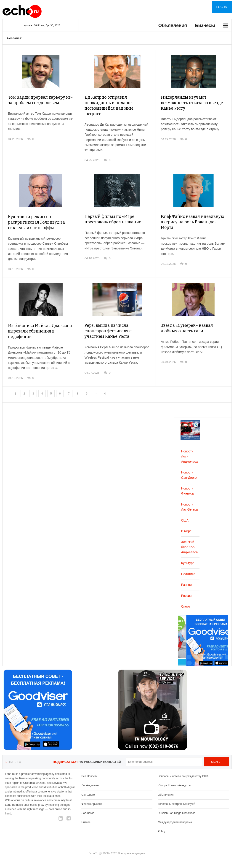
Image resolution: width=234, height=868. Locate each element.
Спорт (186, 606)
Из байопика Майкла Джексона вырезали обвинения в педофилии (40, 331)
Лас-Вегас (88, 813)
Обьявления (166, 795)
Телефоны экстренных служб (177, 804)
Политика (188, 574)
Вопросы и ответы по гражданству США (183, 776)
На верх (15, 762)
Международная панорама (175, 822)
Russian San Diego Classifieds (177, 813)
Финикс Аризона (92, 804)
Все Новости (89, 776)
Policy (162, 831)
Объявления (173, 25)
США (185, 520)
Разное (186, 585)
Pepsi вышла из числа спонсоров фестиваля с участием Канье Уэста (108, 331)
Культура (188, 563)
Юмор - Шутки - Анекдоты (174, 785)
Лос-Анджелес (90, 785)
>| (105, 393)
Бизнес (86, 822)
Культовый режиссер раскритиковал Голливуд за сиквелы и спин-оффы (36, 222)
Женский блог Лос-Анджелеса (190, 547)
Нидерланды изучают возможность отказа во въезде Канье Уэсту (192, 103)
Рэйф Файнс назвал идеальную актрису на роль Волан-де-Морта (193, 222)
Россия (186, 596)
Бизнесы (205, 25)
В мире (186, 531)
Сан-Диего (88, 795)
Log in (222, 7)
